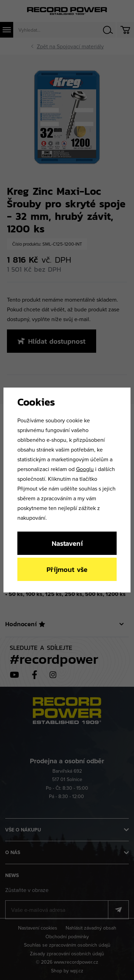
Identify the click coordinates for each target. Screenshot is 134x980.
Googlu (85, 469)
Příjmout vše (67, 569)
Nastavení (67, 543)
